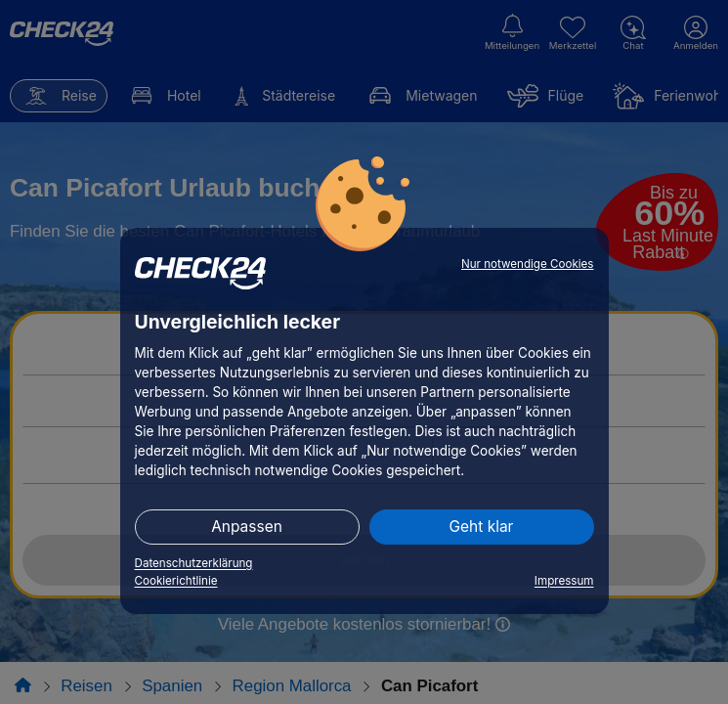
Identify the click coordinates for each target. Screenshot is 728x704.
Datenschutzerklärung (194, 563)
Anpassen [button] (247, 527)
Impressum (564, 581)
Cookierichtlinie (176, 581)
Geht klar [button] (482, 527)
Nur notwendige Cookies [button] (528, 264)
